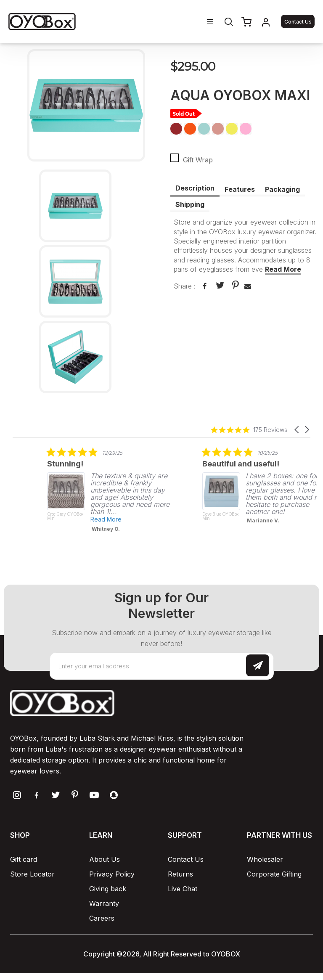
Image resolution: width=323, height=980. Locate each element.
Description (195, 188)
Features (240, 189)
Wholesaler (265, 859)
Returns (180, 874)
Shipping (190, 204)
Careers (102, 918)
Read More (283, 269)
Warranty (104, 903)
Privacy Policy (112, 874)
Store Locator (32, 874)
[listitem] (130, 490)
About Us (105, 859)
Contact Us (298, 22)
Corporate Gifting (274, 874)
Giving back (108, 889)
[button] (297, 430)
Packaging (282, 189)
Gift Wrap (194, 159)
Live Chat (183, 889)
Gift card (24, 859)
